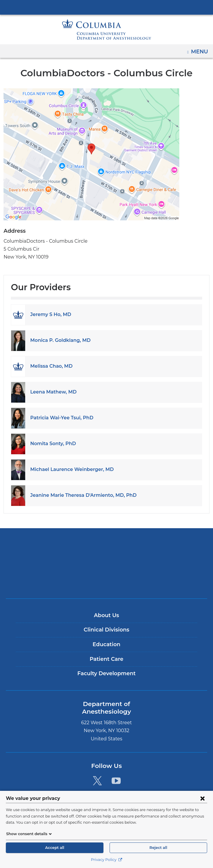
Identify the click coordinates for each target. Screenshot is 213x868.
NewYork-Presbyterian (107, 563)
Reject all (158, 848)
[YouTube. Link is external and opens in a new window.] (116, 773)
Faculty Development (106, 674)
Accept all (54, 848)
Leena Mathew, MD (51, 392)
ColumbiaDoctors (107, 582)
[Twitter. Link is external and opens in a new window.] (97, 773)
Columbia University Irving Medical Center (107, 7)
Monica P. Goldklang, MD (58, 340)
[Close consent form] (202, 798)
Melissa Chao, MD (50, 366)
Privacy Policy (106, 860)
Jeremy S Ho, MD (49, 314)
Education (106, 644)
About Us (106, 615)
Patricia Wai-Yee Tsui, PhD (59, 418)
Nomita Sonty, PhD (51, 444)
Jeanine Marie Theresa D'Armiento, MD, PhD (79, 495)
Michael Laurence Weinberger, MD (68, 469)
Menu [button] (200, 50)
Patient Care (106, 659)
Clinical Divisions (106, 630)
